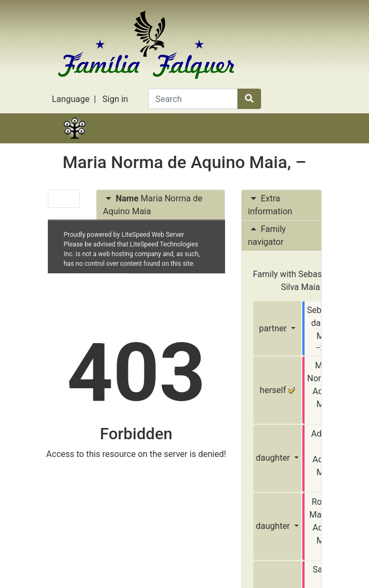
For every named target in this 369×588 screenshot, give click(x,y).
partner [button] (274, 328)
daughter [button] (274, 458)
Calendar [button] (251, 142)
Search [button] (295, 142)
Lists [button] (206, 142)
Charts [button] (163, 142)
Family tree (75, 142)
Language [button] (71, 99)
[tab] (161, 205)
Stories (119, 142)
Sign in (115, 99)
